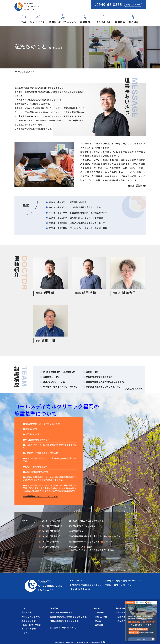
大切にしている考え (31, 617)
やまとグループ (76, 547)
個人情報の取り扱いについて (64, 627)
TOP (24, 22)
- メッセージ (100, 612)
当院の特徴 (27, 612)
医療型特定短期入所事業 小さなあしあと (68, 617)
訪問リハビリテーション (63, 22)
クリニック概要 (29, 629)
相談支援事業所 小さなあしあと (64, 621)
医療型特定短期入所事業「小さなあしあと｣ (89, 536)
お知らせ (26, 633)
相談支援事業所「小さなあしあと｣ (85, 542)
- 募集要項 (98, 625)
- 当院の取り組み (124, 612)
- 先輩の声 (121, 621)
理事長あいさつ (29, 621)
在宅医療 (85, 22)
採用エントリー (133, 4)
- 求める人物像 (101, 617)
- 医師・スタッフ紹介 (31, 625)
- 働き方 (97, 621)
